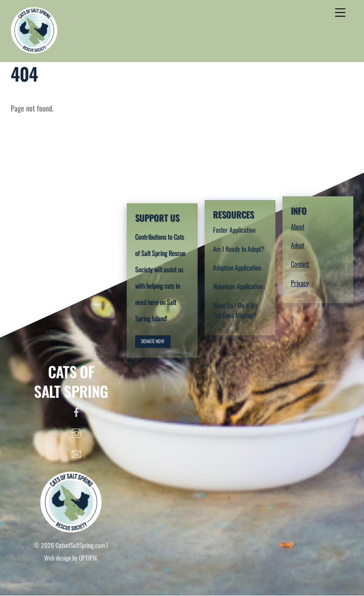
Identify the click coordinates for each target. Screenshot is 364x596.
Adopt (298, 245)
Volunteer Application (238, 286)
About (298, 226)
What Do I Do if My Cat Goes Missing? (235, 310)
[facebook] (76, 410)
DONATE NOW (153, 341)
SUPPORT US (157, 218)
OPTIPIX (88, 558)
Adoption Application (237, 267)
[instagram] (76, 431)
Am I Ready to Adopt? (239, 249)
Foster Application (234, 230)
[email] (76, 452)
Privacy (300, 283)
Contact (300, 264)
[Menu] (340, 13)
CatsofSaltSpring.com (80, 545)
